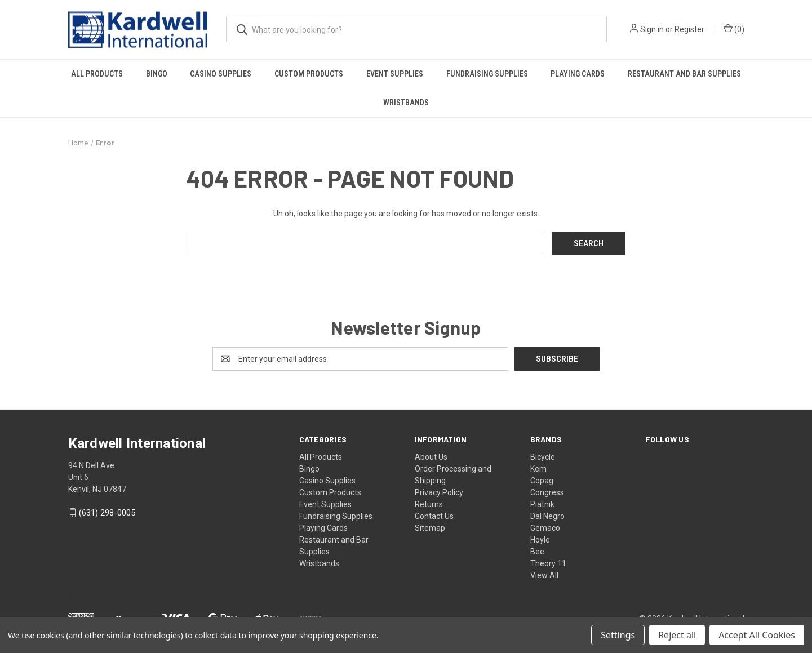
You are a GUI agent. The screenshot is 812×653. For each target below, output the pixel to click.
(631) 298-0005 (107, 513)
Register (689, 29)
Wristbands (406, 103)
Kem (538, 468)
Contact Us (434, 516)
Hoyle (540, 539)
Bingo (157, 74)
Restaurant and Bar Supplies (684, 74)
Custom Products (309, 74)
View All (544, 575)
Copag (542, 480)
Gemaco (545, 527)
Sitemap (430, 527)
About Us (431, 456)
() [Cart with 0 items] (734, 29)
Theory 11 (548, 563)
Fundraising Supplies (487, 74)
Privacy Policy (439, 492)
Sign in (652, 29)
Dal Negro (547, 516)
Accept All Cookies (757, 635)
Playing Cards (578, 74)
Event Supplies (395, 74)
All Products (97, 74)
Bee (537, 551)
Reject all (677, 635)
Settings (618, 635)
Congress (547, 492)
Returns (429, 504)
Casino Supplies (221, 74)
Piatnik (542, 504)
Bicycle (543, 456)
